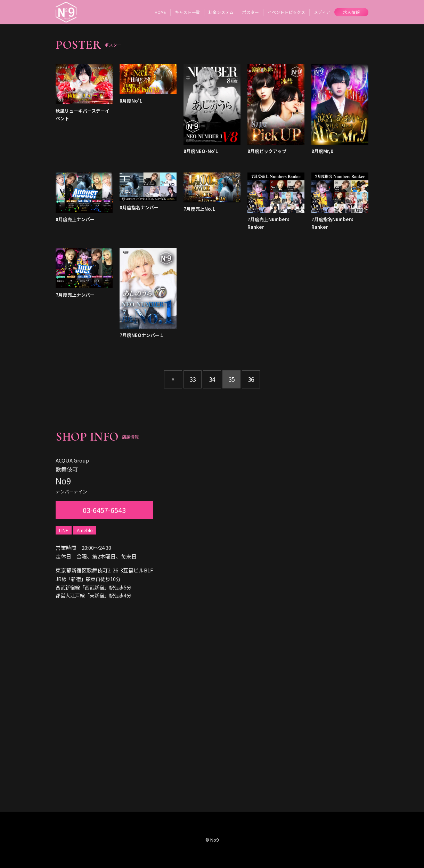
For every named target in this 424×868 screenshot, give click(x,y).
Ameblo (85, 530)
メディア (322, 12)
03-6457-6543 (104, 510)
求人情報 (351, 12)
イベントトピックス (286, 12)
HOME (160, 12)
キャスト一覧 (187, 12)
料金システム (221, 12)
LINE (64, 530)
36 (251, 379)
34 (212, 379)
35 (231, 379)
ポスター (251, 12)
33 (193, 379)
